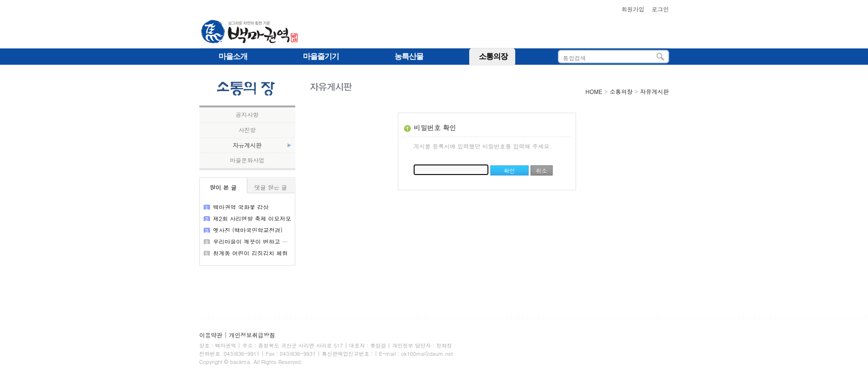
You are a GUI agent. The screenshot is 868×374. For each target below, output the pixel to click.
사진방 (247, 130)
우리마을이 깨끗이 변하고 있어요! (257, 241)
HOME (594, 91)
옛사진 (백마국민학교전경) (248, 230)
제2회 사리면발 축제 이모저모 (252, 218)
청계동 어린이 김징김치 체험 (251, 253)
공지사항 (247, 115)
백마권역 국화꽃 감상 (241, 207)
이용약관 (211, 335)
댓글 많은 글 (270, 187)
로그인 (660, 9)
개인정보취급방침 (252, 335)
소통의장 (621, 91)
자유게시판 (247, 145)
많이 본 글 (223, 187)
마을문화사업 (247, 160)
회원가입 (633, 9)
